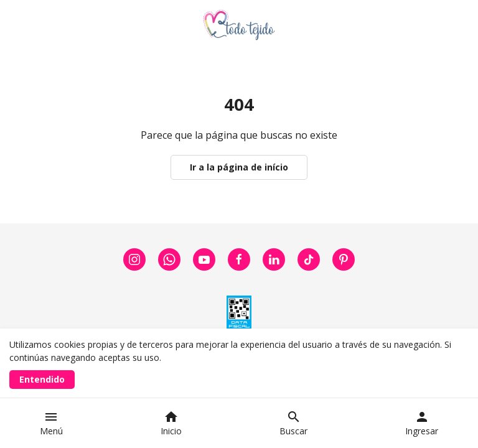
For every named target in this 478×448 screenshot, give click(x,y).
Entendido (42, 379)
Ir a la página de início (239, 167)
